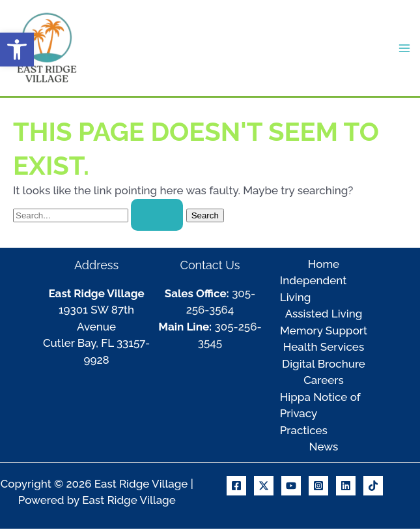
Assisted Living (324, 316)
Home (324, 265)
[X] (264, 487)
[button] (17, 50)
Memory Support (324, 332)
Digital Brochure (324, 365)
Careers (324, 382)
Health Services (324, 349)
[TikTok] (373, 487)
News (324, 449)
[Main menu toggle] (405, 49)
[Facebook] (236, 487)
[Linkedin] (346, 487)
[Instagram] (318, 487)
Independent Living (314, 291)
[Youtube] (291, 487)
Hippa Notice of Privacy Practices (320, 415)
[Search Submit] (157, 217)
